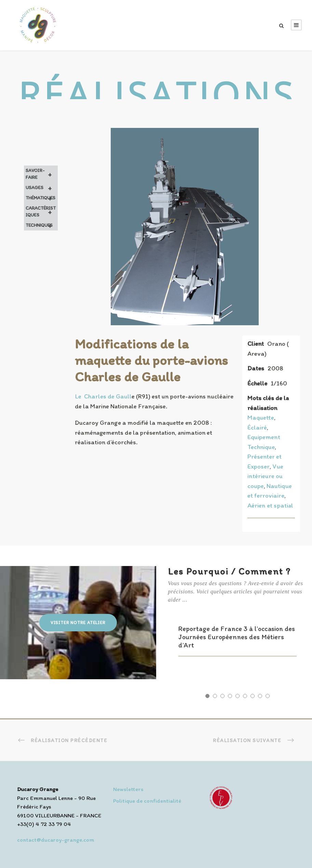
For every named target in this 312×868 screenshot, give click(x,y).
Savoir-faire (42, 174)
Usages (42, 188)
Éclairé (257, 427)
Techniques (42, 225)
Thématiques (42, 198)
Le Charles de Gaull (103, 396)
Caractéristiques (42, 212)
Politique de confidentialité (147, 801)
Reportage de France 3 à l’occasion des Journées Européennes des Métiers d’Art (237, 637)
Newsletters (128, 789)
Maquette (261, 417)
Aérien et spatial (270, 505)
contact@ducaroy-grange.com (56, 840)
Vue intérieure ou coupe (265, 476)
